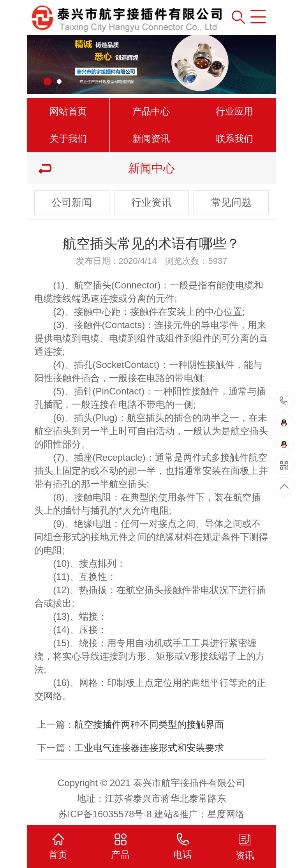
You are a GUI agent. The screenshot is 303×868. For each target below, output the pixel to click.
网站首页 (68, 111)
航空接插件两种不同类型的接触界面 (149, 724)
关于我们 (68, 139)
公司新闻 (72, 202)
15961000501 (284, 401)
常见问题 (231, 202)
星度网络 (226, 814)
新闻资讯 (151, 139)
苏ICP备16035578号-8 (105, 814)
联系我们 (234, 139)
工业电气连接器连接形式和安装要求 (149, 748)
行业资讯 (151, 202)
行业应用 (234, 111)
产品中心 (151, 111)
